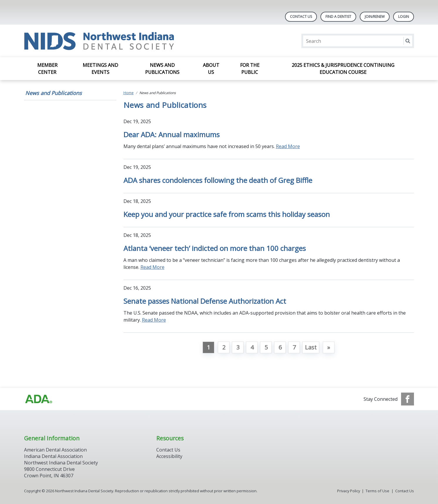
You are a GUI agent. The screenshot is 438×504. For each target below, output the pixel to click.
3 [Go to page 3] (238, 347)
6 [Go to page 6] (280, 347)
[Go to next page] (329, 347)
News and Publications (162, 69)
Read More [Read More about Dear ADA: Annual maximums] (288, 146)
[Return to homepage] (100, 41)
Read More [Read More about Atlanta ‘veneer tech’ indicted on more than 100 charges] (152, 267)
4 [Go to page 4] (252, 347)
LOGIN (404, 17)
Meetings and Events (100, 69)
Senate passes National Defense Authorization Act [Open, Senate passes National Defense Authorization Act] (205, 301)
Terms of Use (377, 491)
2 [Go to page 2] (224, 347)
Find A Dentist (338, 17)
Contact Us (301, 17)
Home (129, 93)
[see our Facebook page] (408, 399)
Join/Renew (375, 17)
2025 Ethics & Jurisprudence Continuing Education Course (343, 69)
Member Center (47, 69)
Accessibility (169, 456)
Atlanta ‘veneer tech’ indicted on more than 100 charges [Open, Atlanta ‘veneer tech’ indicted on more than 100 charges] (215, 248)
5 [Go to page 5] (266, 347)
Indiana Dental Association (53, 456)
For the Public (250, 69)
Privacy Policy (349, 491)
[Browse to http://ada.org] (39, 399)
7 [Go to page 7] (294, 347)
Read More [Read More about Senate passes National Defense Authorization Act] (154, 320)
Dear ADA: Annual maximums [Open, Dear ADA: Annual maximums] (172, 134)
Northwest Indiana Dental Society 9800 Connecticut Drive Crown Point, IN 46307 (61, 469)
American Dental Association (55, 450)
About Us (211, 69)
